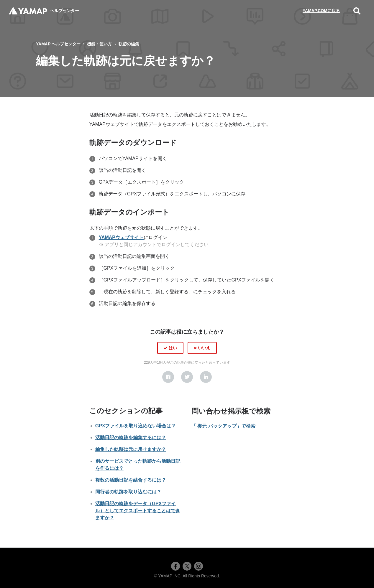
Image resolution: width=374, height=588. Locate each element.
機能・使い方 (99, 44)
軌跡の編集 (129, 44)
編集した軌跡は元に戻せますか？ (131, 449)
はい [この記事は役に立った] (173, 348)
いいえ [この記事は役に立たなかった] (204, 348)
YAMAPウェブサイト (121, 237)
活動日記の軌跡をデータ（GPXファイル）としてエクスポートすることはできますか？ (138, 511)
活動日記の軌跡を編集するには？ (131, 438)
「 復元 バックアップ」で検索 (223, 426)
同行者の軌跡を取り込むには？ (128, 492)
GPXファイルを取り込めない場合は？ (136, 426)
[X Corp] (187, 377)
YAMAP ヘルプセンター (58, 44)
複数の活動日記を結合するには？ (131, 480)
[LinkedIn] (206, 377)
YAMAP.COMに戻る (321, 11)
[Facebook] (168, 377)
